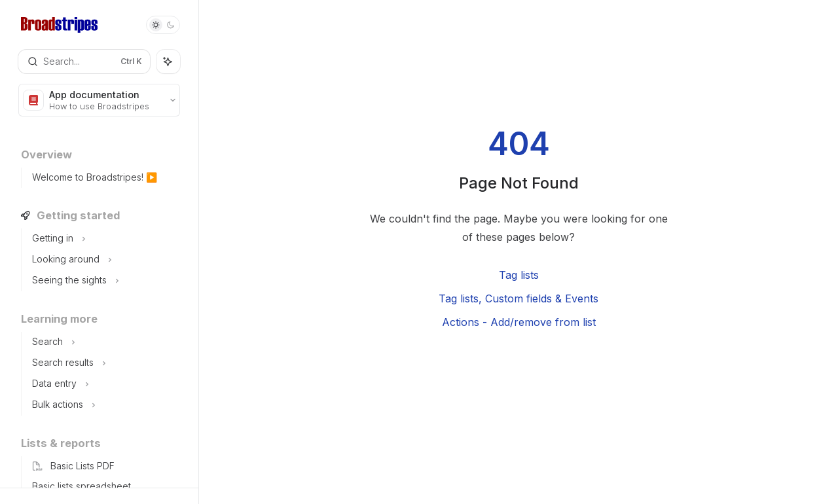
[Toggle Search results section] (110, 363)
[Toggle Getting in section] (110, 239)
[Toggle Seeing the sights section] (110, 281)
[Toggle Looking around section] (110, 260)
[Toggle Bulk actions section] (110, 405)
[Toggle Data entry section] (110, 384)
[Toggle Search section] (110, 342)
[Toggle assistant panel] (168, 62)
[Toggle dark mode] (163, 25)
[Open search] (84, 62)
